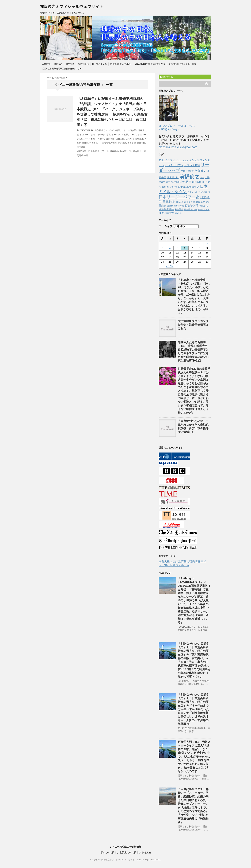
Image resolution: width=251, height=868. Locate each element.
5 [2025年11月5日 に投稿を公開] (177, 248)
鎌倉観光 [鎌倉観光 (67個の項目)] (169, 213)
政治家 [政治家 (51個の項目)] (165, 187)
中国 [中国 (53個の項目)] (183, 171)
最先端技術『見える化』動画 (182, 64)
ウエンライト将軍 (112, 130)
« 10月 (170, 266)
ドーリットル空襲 (120, 135)
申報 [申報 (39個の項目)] (182, 206)
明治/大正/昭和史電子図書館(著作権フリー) (62, 69)
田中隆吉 (81, 147)
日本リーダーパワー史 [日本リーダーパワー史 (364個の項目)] (179, 197)
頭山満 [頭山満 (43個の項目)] (178, 213)
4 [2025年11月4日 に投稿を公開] (170, 248)
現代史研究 (83, 64)
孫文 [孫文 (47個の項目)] (168, 182)
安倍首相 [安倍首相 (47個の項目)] (175, 182)
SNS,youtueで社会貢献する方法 (150, 64)
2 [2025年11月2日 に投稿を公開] (207, 244)
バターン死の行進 (106, 139)
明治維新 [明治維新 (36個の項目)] (180, 202)
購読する (167, 77)
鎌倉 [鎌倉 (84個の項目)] (161, 213)
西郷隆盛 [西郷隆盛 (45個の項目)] (188, 209)
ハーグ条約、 (90, 139)
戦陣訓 (85, 143)
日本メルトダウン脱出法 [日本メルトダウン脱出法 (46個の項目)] (199, 192)
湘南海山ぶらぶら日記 (121, 64)
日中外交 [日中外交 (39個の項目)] (173, 187)
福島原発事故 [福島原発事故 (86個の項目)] (166, 209)
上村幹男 (120, 139)
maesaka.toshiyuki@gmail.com (178, 147)
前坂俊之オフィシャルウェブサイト (72, 7)
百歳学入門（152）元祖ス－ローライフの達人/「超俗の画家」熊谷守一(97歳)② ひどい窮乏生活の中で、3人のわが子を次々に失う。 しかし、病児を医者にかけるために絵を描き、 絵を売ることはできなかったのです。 (194, 757)
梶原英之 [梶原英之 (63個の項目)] (200, 202)
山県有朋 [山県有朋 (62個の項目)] (197, 182)
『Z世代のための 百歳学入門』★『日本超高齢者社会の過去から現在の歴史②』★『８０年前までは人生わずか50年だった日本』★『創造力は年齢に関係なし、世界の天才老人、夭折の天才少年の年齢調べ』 (193, 709)
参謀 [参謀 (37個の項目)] (202, 178)
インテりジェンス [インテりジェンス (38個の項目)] (181, 160)
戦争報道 (70, 64)
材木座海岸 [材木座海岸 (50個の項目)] (189, 202)
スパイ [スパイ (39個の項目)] (161, 165)
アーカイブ (166, 226)
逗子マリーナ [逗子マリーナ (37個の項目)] (204, 209)
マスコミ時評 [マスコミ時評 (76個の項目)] (192, 165)
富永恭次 (137, 139)
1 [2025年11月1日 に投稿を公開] (200, 244)
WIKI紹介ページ (169, 129)
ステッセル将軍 (103, 135)
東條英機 (141, 143)
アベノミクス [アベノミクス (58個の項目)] (165, 160)
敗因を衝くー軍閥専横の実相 (103, 143)
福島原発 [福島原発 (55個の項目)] (203, 206)
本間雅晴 (122, 143)
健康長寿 (58, 64)
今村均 (128, 139)
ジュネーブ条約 (87, 135)
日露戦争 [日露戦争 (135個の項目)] (169, 202)
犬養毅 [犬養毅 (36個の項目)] (177, 206)
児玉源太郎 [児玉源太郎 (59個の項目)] (173, 177)
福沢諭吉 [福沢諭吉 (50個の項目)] (179, 209)
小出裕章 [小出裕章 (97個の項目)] (186, 182)
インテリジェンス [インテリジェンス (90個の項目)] (200, 160)
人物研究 (46, 64)
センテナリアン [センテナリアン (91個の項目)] (174, 165)
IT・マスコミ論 (99, 64)
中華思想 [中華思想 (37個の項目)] (190, 171)
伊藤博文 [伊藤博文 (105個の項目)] (200, 171)
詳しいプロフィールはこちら (177, 126)
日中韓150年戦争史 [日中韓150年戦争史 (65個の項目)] (189, 187)
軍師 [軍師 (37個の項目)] (195, 209)
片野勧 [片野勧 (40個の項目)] (170, 206)
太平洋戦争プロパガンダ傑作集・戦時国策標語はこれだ (193, 325)
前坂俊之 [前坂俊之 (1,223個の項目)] (189, 176)
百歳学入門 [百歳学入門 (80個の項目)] (191, 206)
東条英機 (132, 143)
